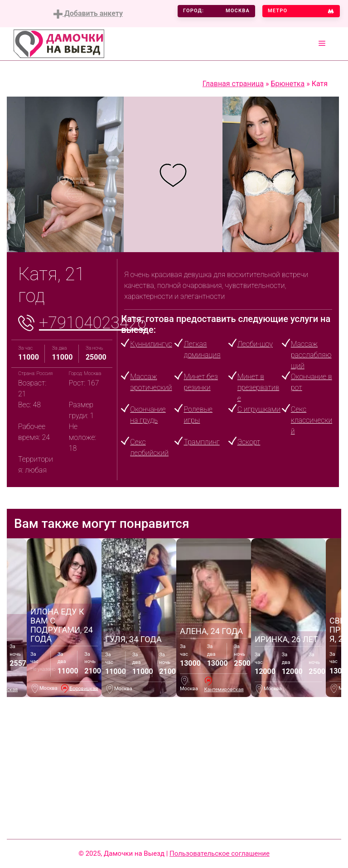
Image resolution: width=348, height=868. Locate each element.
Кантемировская (224, 690)
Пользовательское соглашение (220, 853)
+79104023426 (93, 323)
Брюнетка (288, 84)
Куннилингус (151, 344)
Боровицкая (84, 688)
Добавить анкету (88, 14)
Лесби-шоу (255, 344)
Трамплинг (201, 442)
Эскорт (249, 442)
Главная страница (233, 84)
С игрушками (259, 409)
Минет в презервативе (259, 388)
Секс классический (312, 420)
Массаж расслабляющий (311, 355)
